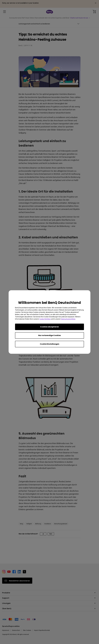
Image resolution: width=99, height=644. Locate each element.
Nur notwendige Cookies (49, 335)
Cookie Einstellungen (50, 344)
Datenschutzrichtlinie (68, 319)
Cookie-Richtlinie (45, 319)
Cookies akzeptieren (49, 327)
